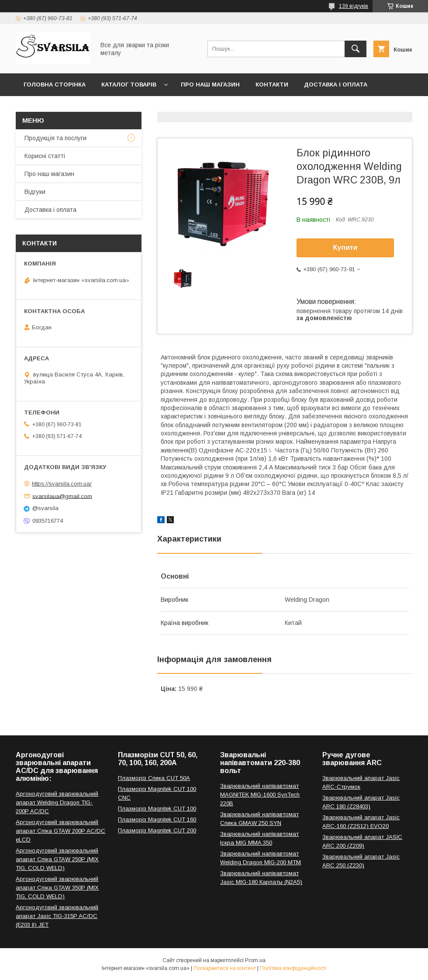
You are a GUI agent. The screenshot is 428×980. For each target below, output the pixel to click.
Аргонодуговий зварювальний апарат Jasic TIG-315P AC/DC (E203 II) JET (57, 916)
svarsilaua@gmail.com (62, 496)
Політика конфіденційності (293, 968)
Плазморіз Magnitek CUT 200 (157, 830)
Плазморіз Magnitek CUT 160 (157, 820)
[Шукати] (356, 49)
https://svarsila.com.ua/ (62, 484)
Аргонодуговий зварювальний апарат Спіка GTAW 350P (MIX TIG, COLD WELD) (57, 888)
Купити (345, 247)
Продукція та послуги (55, 138)
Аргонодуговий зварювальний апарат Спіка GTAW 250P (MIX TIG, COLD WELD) (57, 859)
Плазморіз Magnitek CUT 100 (157, 809)
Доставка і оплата (336, 85)
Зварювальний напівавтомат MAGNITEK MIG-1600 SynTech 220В (260, 795)
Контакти (272, 85)
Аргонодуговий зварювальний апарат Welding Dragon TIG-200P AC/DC (57, 802)
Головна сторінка (55, 85)
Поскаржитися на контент (225, 968)
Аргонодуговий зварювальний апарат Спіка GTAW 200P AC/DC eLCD (60, 831)
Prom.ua (255, 960)
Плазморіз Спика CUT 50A (154, 778)
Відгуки (35, 192)
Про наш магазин (210, 85)
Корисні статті (45, 156)
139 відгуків (354, 6)
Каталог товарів (129, 85)
